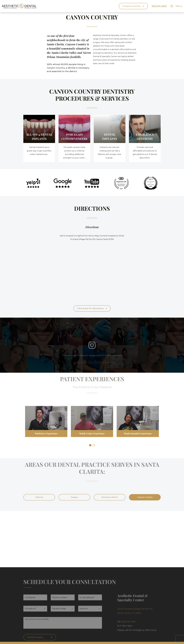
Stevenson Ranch (110, 497)
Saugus (74, 497)
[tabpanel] (46, 423)
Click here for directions (92, 308)
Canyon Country (145, 497)
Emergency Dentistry (133, 6)
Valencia (39, 497)
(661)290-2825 (159, 6)
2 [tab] (94, 445)
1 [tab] (90, 445)
